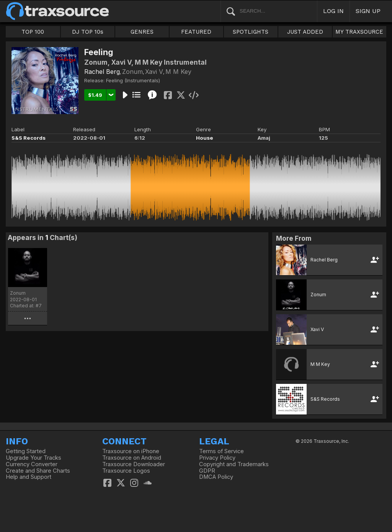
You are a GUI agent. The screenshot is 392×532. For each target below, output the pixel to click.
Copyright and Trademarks (234, 464)
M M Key (178, 72)
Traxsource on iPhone (131, 451)
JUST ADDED (305, 32)
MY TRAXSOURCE (359, 32)
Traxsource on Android (132, 458)
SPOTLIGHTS (251, 32)
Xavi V (154, 72)
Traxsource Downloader (134, 464)
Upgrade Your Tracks (33, 458)
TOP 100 (33, 32)
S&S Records (29, 138)
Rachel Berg (102, 72)
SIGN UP (368, 11)
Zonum (132, 72)
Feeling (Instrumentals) (133, 80)
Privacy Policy (217, 458)
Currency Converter (32, 464)
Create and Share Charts (38, 471)
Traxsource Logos (126, 471)
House (205, 138)
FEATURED (196, 32)
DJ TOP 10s (88, 32)
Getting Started (26, 451)
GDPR (207, 471)
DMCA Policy (216, 477)
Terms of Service (221, 451)
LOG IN (333, 11)
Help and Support (29, 477)
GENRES (142, 32)
